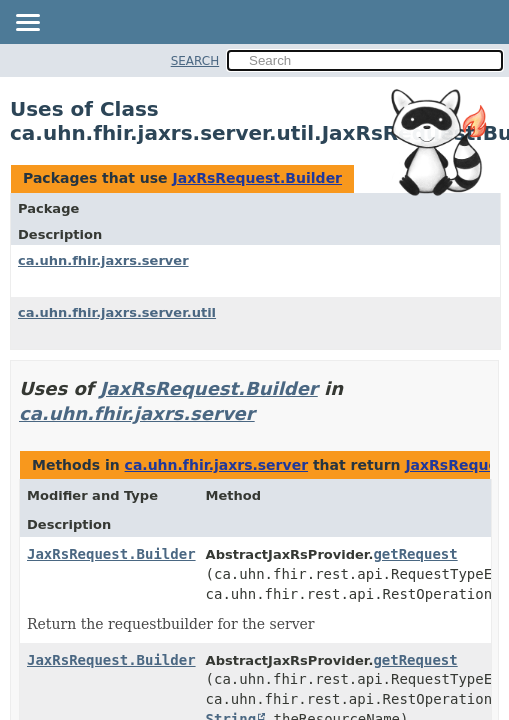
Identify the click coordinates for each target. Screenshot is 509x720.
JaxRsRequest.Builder (257, 178)
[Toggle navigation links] (27, 24)
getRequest (415, 554)
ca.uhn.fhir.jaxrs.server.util (117, 312)
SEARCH (195, 61)
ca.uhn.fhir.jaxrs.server (103, 260)
